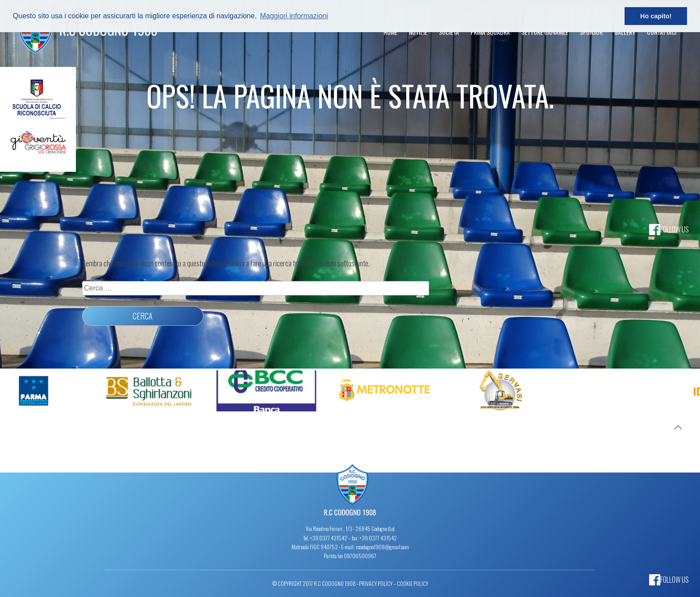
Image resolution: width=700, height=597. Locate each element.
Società (449, 32)
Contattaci (662, 32)
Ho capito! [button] (656, 16)
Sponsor (591, 32)
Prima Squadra (490, 32)
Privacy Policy (376, 583)
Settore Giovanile (545, 32)
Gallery (625, 32)
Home (390, 32)
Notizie (418, 32)
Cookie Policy (412, 583)
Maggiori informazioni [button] (294, 16)
